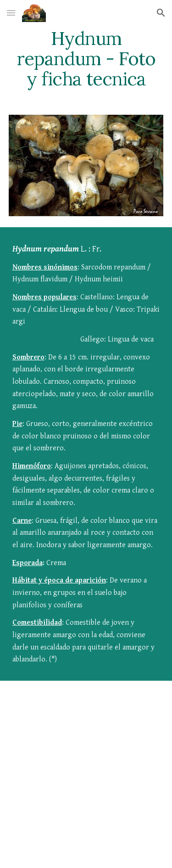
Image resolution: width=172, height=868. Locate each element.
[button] (11, 13)
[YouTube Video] (86, 756)
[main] (86, 59)
